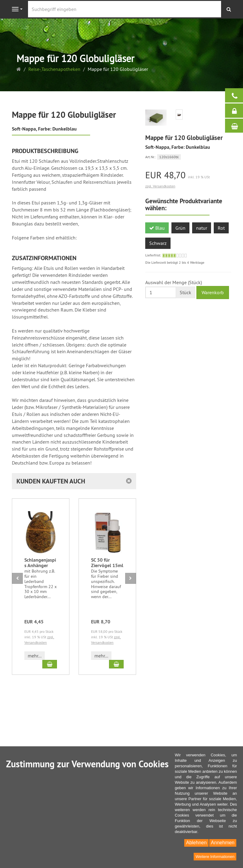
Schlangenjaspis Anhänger (40, 563)
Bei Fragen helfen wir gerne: (237, 96)
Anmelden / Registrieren (237, 111)
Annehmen (223, 843)
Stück (185, 292)
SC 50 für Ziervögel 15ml (107, 563)
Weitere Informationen (215, 857)
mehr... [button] (35, 656)
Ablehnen (196, 843)
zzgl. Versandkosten (160, 186)
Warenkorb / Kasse (237, 126)
